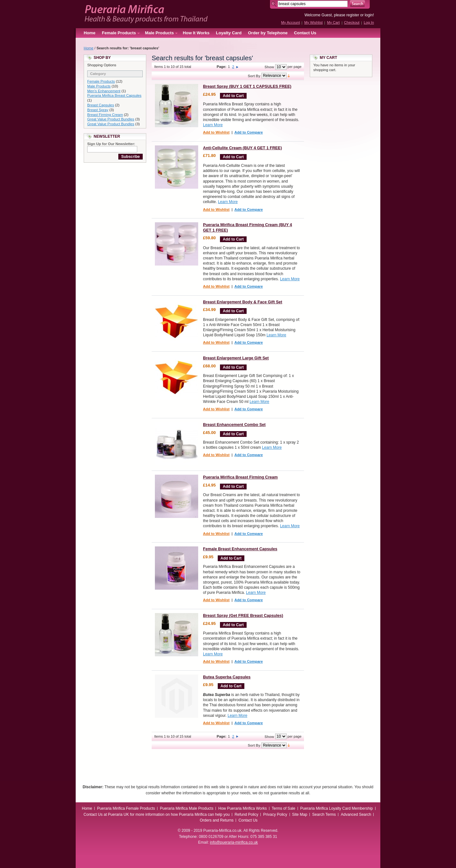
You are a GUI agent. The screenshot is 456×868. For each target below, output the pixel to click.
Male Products (99, 86)
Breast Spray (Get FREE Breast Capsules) (243, 616)
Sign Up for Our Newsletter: (111, 144)
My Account (290, 22)
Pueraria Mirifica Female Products (126, 808)
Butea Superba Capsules (227, 677)
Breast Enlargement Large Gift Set (236, 358)
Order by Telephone (268, 33)
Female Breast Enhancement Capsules (240, 549)
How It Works (196, 33)
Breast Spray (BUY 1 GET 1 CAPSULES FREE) (247, 86)
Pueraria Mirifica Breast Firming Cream (240, 477)
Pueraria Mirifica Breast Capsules (114, 95)
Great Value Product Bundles (111, 119)
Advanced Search (356, 815)
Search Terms (324, 815)
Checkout (352, 22)
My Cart (334, 22)
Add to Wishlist (216, 132)
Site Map (300, 815)
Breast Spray (98, 110)
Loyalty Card (229, 33)
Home (90, 33)
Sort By (254, 76)
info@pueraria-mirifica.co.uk (234, 842)
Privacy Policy (275, 815)
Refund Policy (246, 815)
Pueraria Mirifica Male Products (187, 808)
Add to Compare (249, 132)
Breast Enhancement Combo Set (234, 425)
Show (269, 67)
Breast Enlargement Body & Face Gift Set (243, 302)
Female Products (101, 81)
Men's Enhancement (104, 91)
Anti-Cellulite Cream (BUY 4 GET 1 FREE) (242, 148)
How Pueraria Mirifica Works (243, 808)
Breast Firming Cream (105, 115)
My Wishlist (314, 22)
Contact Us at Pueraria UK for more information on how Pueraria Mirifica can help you (157, 815)
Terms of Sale (283, 808)
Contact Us (305, 33)
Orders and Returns (217, 820)
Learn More (213, 125)
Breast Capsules (101, 105)
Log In (369, 22)
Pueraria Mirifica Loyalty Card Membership (337, 808)
